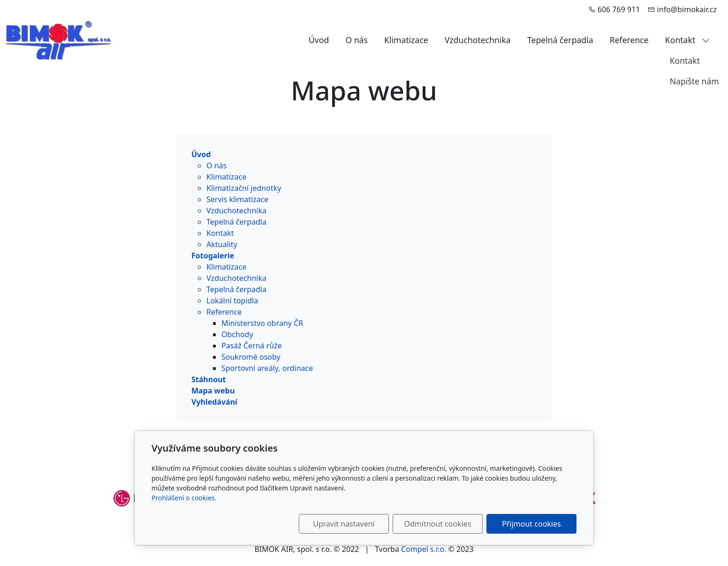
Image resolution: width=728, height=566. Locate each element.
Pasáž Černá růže (252, 346)
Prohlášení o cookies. (184, 498)
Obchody (237, 334)
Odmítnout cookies (438, 524)
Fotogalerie (213, 256)
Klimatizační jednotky (244, 188)
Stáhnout (209, 379)
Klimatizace (406, 40)
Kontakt (688, 40)
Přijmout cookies (531, 524)
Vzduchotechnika (478, 40)
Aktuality (222, 244)
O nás (356, 40)
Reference (629, 40)
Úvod (319, 40)
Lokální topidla (232, 301)
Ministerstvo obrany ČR (262, 323)
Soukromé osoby (251, 357)
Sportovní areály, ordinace (267, 368)
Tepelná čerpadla (560, 40)
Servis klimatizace (237, 199)
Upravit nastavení (344, 524)
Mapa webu (213, 391)
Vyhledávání (214, 402)
